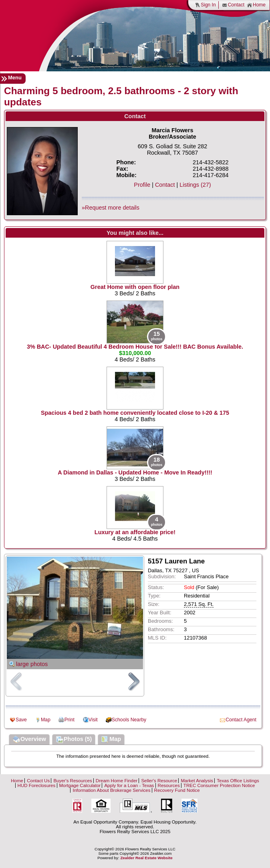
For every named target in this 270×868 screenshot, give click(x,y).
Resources (169, 785)
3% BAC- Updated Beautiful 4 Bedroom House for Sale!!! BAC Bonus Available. (135, 347)
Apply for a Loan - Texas (129, 785)
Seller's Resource (159, 781)
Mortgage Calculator (80, 785)
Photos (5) (74, 740)
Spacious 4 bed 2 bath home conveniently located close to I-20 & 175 (135, 413)
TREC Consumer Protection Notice (219, 785)
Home (256, 5)
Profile (142, 185)
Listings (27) (195, 185)
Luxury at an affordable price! (135, 532)
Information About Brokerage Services (111, 790)
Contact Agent (241, 720)
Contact (233, 5)
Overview (29, 740)
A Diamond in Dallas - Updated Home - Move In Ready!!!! (135, 472)
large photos (32, 664)
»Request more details (111, 208)
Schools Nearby (129, 720)
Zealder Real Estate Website (146, 858)
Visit (93, 720)
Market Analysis (197, 781)
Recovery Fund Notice (177, 790)
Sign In (205, 5)
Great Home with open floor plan (135, 287)
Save (21, 720)
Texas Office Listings (238, 781)
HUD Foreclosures (37, 785)
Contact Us (38, 781)
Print (70, 720)
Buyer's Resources (73, 781)
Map (46, 720)
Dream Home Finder (117, 781)
